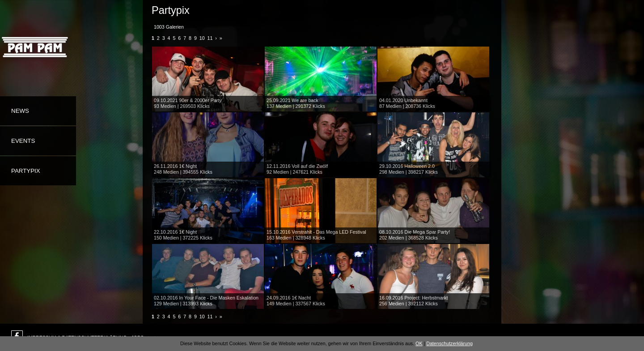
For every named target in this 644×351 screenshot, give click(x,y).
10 (202, 38)
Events (23, 141)
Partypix (26, 171)
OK (419, 343)
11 (210, 38)
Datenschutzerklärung (449, 343)
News (20, 111)
